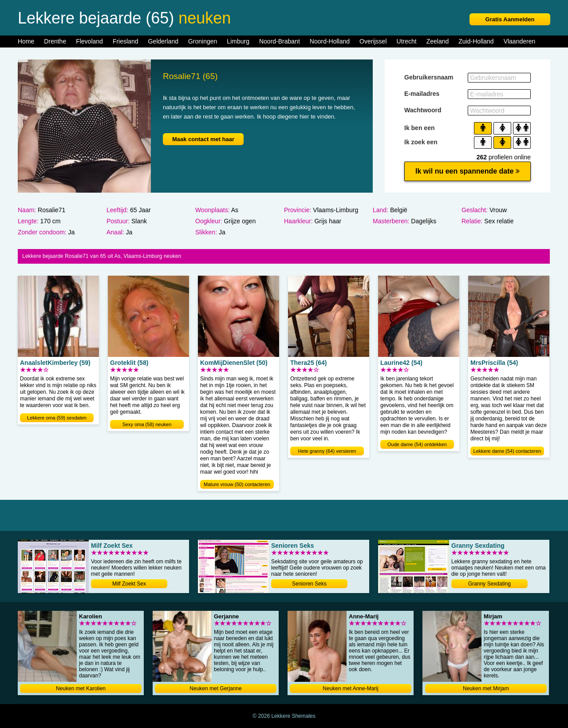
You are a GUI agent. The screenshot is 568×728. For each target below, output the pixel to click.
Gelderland (163, 41)
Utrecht (407, 41)
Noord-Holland (330, 41)
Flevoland (89, 41)
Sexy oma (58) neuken (147, 424)
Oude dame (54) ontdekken (417, 444)
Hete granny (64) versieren (327, 451)
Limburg (238, 41)
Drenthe (55, 41)
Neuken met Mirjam (486, 688)
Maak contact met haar (203, 139)
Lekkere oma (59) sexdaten (57, 418)
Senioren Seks (309, 584)
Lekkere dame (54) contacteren (507, 451)
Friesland (126, 41)
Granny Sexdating (489, 584)
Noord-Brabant (280, 41)
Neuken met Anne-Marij (350, 688)
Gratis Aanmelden (510, 19)
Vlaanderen (520, 41)
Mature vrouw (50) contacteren (237, 484)
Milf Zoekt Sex (129, 584)
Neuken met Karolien (81, 688)
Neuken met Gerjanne (215, 688)
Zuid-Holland (476, 41)
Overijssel (373, 41)
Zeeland (438, 41)
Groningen (203, 41)
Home (26, 41)
